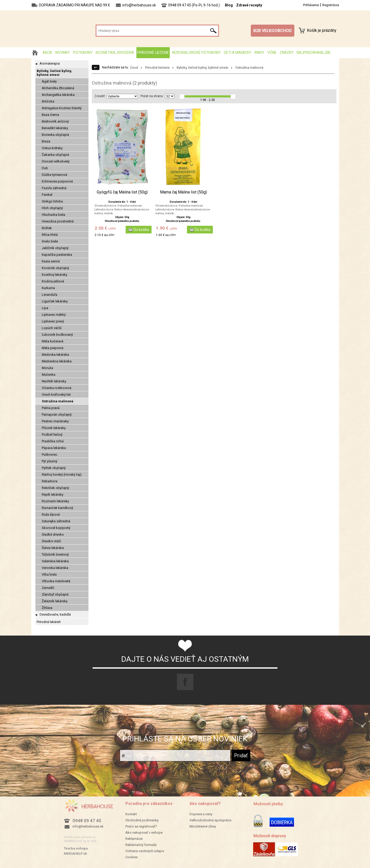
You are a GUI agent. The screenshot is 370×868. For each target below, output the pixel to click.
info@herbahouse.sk (88, 826)
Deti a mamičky (238, 53)
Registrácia (331, 5)
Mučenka (49, 375)
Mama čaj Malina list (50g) (183, 192)
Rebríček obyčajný (55, 488)
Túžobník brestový (55, 554)
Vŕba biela (49, 574)
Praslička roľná (53, 441)
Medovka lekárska (55, 355)
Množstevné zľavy (203, 826)
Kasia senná (51, 261)
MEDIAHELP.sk (75, 854)
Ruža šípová (51, 514)
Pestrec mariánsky (55, 421)
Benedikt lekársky (55, 128)
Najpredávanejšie (314, 53)
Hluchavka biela (53, 215)
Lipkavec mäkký (54, 315)
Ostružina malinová (58, 401)
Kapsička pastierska (57, 255)
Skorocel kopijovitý (56, 528)
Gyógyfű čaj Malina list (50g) (122, 192)
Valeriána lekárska (55, 561)
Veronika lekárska (55, 568)
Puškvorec (49, 455)
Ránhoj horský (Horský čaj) (62, 474)
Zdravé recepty (249, 5)
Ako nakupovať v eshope (144, 833)
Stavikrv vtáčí (51, 541)
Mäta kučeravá (53, 341)
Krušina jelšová (53, 281)
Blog (229, 5)
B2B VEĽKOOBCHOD (273, 31)
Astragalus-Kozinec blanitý (62, 108)
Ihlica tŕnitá (50, 235)
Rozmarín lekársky (55, 501)
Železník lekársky (55, 601)
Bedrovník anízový (55, 121)
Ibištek (47, 228)
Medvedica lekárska (57, 361)
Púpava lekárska (54, 448)
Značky (287, 53)
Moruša (47, 368)
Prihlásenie (311, 5)
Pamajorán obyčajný (57, 415)
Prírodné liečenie (153, 53)
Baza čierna (50, 115)
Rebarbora (50, 481)
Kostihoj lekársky (54, 275)
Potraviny (83, 53)
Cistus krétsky (52, 148)
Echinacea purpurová (57, 181)
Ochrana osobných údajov (145, 851)
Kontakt (131, 814)
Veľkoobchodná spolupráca (210, 820)
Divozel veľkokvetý (56, 161)
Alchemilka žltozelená (58, 88)
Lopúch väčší (52, 328)
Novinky (63, 53)
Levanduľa (49, 295)
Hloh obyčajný (52, 208)
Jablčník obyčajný (55, 248)
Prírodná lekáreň (49, 622)
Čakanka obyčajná (55, 155)
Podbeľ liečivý (52, 435)
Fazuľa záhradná (54, 188)
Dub (45, 168)
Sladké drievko (53, 534)
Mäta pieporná (53, 348)
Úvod (134, 68)
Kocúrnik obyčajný (55, 268)
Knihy (259, 53)
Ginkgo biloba (52, 201)
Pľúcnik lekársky (54, 428)
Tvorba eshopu (76, 848)
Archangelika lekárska (58, 95)
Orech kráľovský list (56, 395)
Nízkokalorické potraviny (196, 53)
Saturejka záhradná (56, 521)
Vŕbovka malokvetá (56, 581)
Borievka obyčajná (55, 135)
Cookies (132, 857)
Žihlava (47, 608)
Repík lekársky (53, 494)
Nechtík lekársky (54, 381)
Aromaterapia (50, 63)
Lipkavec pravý (53, 321)
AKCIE (47, 53)
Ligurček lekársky (55, 301)
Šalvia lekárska (53, 548)
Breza (46, 141)
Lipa (45, 308)
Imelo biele (50, 241)
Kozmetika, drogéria (115, 53)
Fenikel (47, 195)
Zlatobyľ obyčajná (55, 594)
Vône (272, 53)
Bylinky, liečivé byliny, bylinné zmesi (54, 73)
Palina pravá (51, 408)
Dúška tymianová (54, 175)
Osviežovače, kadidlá (55, 614)
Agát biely (49, 81)
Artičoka (48, 101)
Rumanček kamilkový (57, 508)
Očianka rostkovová (57, 388)
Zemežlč (48, 588)
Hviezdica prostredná (58, 221)
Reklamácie (134, 839)
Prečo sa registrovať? (141, 826)
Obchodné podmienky (142, 820)
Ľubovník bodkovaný (57, 335)
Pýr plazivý (49, 461)
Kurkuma (48, 288)
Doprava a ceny (201, 814)
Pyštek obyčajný (54, 468)
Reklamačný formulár (141, 845)
